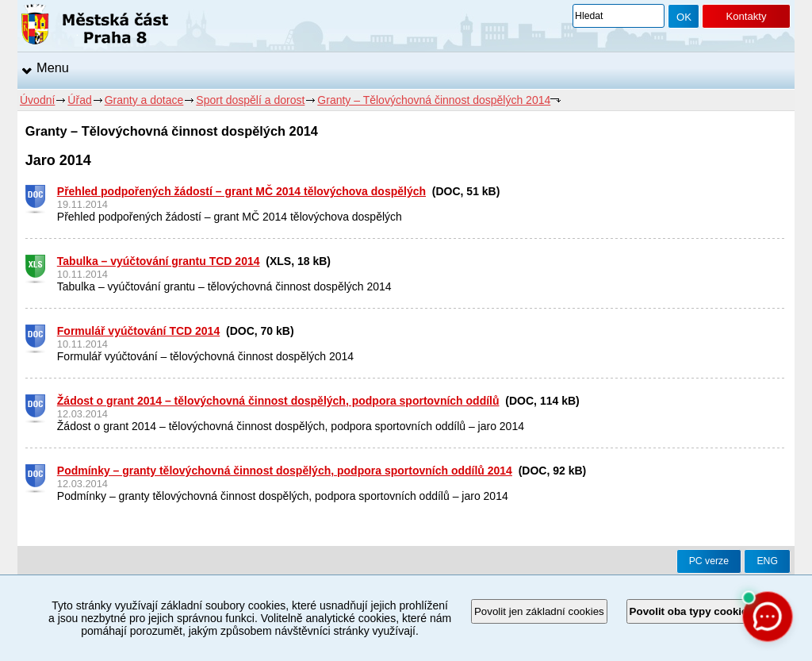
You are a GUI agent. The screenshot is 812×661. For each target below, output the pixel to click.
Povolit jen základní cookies (539, 611)
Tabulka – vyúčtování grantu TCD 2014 (159, 261)
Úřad (79, 100)
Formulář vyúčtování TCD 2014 (138, 331)
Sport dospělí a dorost (250, 100)
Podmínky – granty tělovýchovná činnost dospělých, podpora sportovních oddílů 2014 (285, 471)
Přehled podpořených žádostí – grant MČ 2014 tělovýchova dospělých (241, 191)
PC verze (709, 561)
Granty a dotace (144, 100)
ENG (767, 561)
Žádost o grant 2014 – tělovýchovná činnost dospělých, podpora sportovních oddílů (278, 401)
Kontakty (746, 16)
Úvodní (37, 100)
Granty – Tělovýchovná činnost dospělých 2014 (434, 100)
